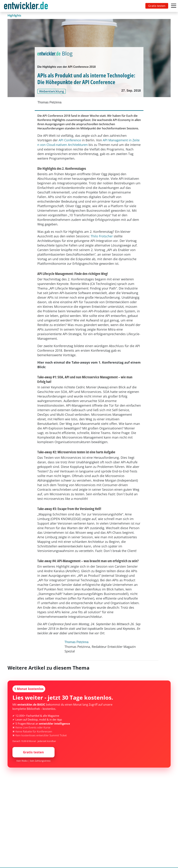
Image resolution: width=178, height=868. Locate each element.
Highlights (14, 15)
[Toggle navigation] (27, 6)
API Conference (70, 140)
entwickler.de (26, 7)
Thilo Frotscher (102, 236)
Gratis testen (157, 6)
